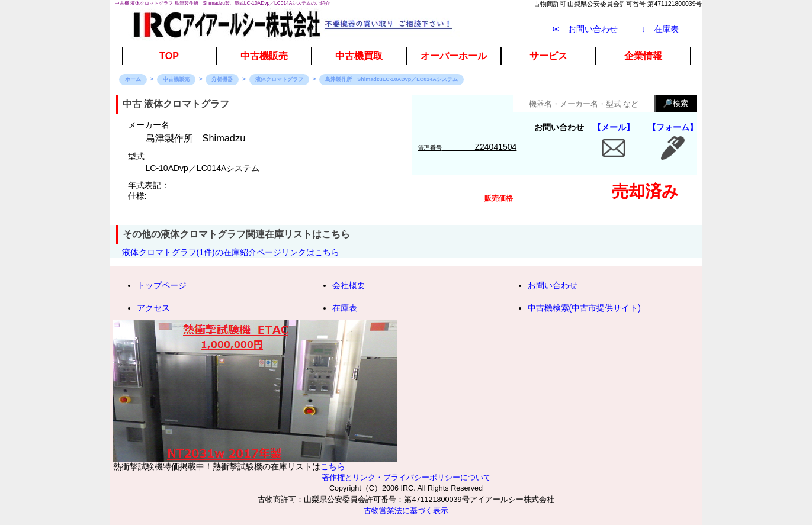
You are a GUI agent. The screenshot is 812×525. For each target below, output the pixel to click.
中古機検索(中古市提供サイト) (584, 308)
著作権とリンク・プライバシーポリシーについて (406, 478)
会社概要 (349, 285)
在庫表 (660, 29)
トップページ (162, 285)
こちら (333, 466)
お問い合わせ (553, 285)
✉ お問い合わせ (585, 29)
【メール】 (614, 127)
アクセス (153, 308)
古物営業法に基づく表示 (406, 511)
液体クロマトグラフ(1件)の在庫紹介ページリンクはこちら (231, 252)
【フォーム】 (673, 127)
